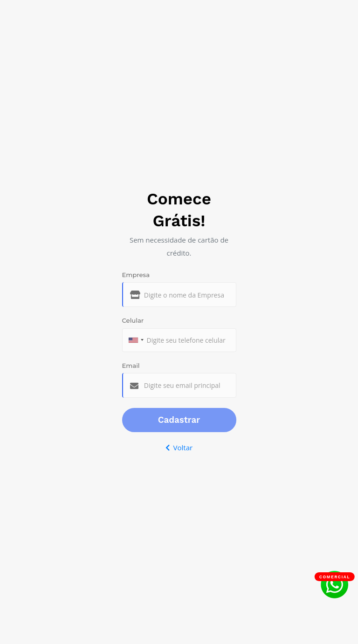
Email (131, 366)
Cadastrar (179, 420)
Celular (133, 320)
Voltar (179, 448)
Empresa (136, 275)
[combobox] (136, 340)
